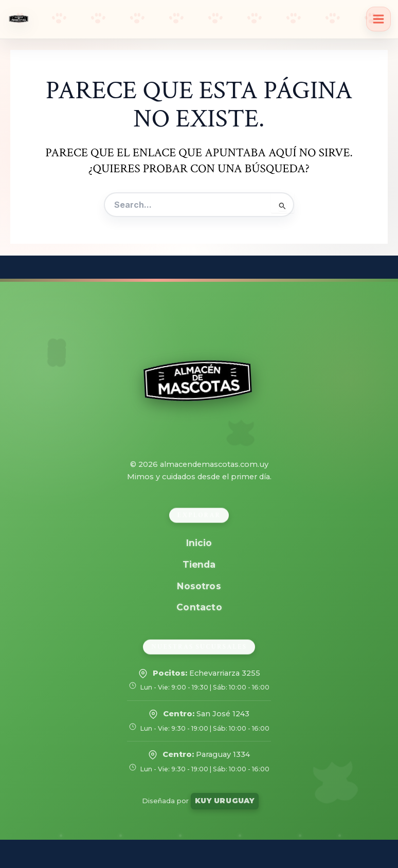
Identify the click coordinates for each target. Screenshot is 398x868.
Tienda (199, 564)
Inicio (199, 543)
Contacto (199, 607)
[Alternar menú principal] (378, 19)
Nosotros (199, 585)
